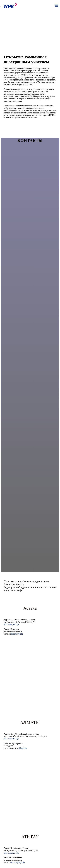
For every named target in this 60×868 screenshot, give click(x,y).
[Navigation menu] (57, 5)
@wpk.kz (23, 748)
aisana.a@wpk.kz (18, 862)
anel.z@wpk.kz (17, 634)
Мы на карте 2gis (11, 624)
